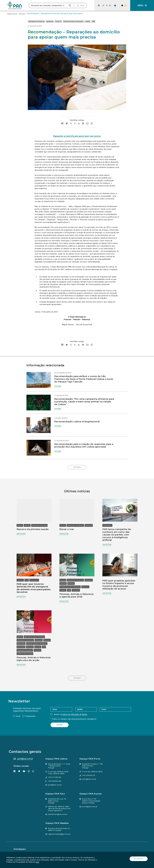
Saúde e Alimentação (29, 646)
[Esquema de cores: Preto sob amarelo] (126, 5)
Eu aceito (138, 859)
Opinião (31, 515)
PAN (100, 21)
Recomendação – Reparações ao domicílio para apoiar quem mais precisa (55, 14)
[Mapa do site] (99, 5)
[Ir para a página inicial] (14, 5)
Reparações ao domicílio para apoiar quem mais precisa (77, 132)
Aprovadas (33, 633)
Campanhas (106, 515)
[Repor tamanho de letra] (107, 5)
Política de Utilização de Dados (75, 710)
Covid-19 (65, 21)
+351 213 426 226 (55, 772)
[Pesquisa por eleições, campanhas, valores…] (48, 5)
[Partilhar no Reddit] (83, 120)
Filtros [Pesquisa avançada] (82, 6)
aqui (38, 862)
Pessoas (41, 643)
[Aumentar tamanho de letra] (110, 5)
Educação (46, 636)
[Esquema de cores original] (115, 5)
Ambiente (57, 21)
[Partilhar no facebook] (62, 120)
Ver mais (61, 382)
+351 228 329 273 (89, 771)
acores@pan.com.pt (90, 802)
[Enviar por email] (87, 120)
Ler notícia (25, 523)
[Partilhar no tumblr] (75, 120)
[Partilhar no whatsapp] (71, 120)
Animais (24, 568)
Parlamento (38, 568)
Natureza (87, 575)
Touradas (77, 578)
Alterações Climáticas (43, 21)
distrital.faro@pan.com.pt (58, 809)
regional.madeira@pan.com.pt (60, 829)
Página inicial (12, 14)
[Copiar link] (92, 120)
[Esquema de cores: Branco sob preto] (122, 5)
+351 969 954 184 (55, 776)
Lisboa (94, 21)
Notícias (22, 14)
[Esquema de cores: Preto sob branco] (119, 5)
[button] (142, 5)
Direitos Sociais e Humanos (80, 21)
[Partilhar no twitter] (67, 120)
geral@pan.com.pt (26, 754)
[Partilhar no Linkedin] (79, 120)
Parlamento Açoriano (43, 515)
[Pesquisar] (70, 5)
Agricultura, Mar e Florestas (38, 626)
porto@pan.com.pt (89, 774)
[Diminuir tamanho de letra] (104, 5)
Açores (23, 515)
